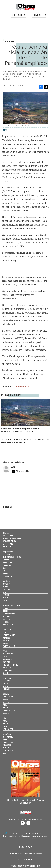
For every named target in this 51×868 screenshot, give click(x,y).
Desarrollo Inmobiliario (12, 538)
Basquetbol (7, 616)
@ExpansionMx (22, 471)
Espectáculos (8, 697)
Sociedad (6, 601)
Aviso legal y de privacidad (26, 853)
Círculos (6, 702)
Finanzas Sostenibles (11, 665)
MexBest (7, 734)
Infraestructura (9, 541)
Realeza (5, 699)
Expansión (8, 552)
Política (6, 581)
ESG (4, 571)
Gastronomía (8, 737)
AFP (13, 467)
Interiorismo (8, 547)
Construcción (18, 15)
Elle (5, 718)
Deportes (6, 638)
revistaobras (23, 823)
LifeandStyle (7, 576)
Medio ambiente (8, 654)
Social (5, 656)
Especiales (7, 689)
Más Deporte (7, 619)
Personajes (7, 745)
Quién (6, 694)
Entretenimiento (9, 635)
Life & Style (8, 630)
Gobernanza (7, 659)
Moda (5, 705)
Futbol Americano (9, 614)
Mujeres (6, 574)
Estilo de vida (8, 729)
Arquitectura (8, 544)
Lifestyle (6, 622)
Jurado (5, 753)
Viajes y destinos (9, 742)
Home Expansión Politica (12, 557)
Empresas (6, 554)
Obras (6, 533)
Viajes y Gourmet (9, 646)
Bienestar (6, 748)
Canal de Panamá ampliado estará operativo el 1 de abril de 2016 (20, 430)
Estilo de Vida (8, 750)
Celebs (5, 726)
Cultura (6, 713)
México (5, 587)
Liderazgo (6, 683)
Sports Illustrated (11, 606)
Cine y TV (6, 641)
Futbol (5, 608)
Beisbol (6, 611)
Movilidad (6, 662)
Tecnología (7, 565)
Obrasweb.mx (28, 823)
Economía (6, 560)
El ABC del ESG (8, 670)
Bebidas (6, 740)
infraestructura (25, 386)
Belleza (5, 708)
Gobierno (6, 584)
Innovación (7, 668)
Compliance (26, 860)
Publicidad (26, 847)
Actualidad (7, 681)
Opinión (6, 598)
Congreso (6, 589)
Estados (6, 595)
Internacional (8, 562)
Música (5, 643)
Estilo (5, 632)
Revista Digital (8, 625)
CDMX (5, 592)
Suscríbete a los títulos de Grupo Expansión (26, 801)
